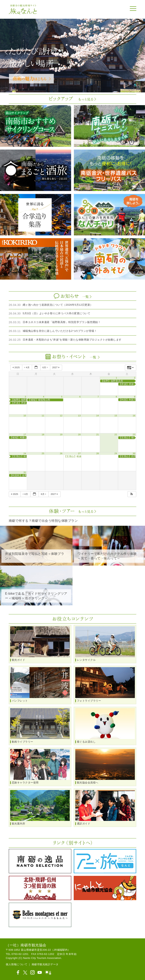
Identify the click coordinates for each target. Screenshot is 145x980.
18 (43, 435)
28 (97, 453)
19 (61, 435)
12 (61, 416)
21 (97, 435)
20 (79, 435)
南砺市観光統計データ (45, 964)
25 (43, 453)
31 (25, 472)
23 (134, 435)
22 (116, 435)
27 (79, 453)
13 (79, 416)
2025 (17, 367)
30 (134, 453)
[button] (6, 52)
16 (134, 416)
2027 (56, 367)
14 (97, 416)
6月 (45, 367)
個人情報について (17, 964)
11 (43, 416)
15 (116, 416)
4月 (27, 367)
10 (25, 416)
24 (25, 453)
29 (116, 453)
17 (25, 435)
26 (61, 453)
